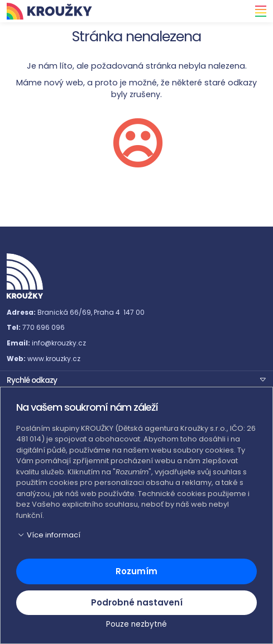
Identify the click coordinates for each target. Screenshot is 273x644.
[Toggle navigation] (257, 11)
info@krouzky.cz (59, 343)
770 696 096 (44, 327)
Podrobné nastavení (137, 602)
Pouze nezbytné (136, 624)
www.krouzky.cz (54, 359)
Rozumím (136, 571)
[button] (136, 379)
